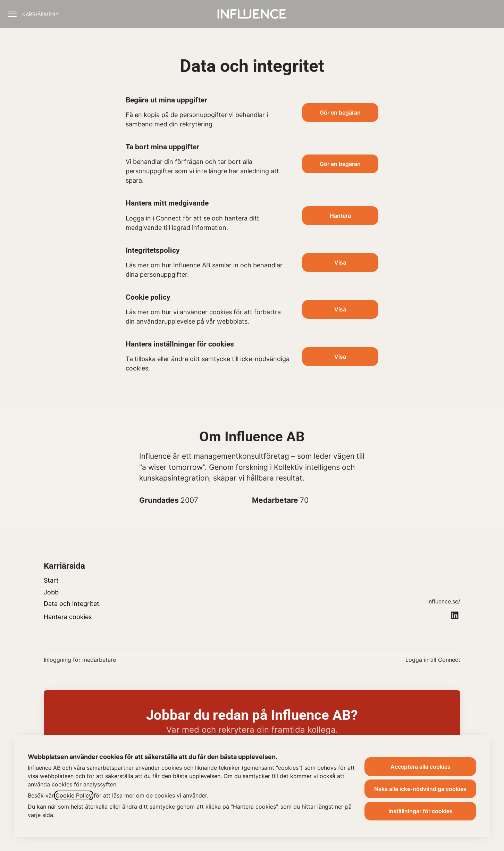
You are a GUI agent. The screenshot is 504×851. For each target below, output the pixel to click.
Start (51, 580)
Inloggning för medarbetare (80, 660)
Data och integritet (72, 604)
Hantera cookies (68, 617)
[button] (340, 357)
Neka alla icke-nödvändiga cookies (420, 789)
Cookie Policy (74, 795)
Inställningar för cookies (421, 811)
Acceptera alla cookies (421, 767)
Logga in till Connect (433, 660)
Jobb (51, 592)
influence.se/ (444, 601)
